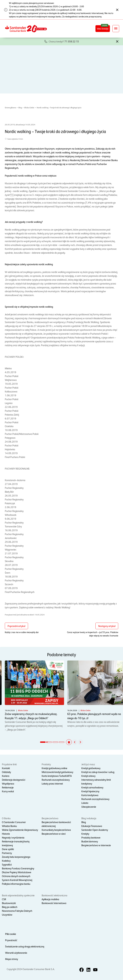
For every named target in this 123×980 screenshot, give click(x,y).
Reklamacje (8, 787)
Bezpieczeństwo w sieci (54, 834)
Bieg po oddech (10, 907)
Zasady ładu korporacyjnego (16, 857)
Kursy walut (8, 791)
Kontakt (6, 768)
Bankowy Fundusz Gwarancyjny (18, 868)
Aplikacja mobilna (50, 899)
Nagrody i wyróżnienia (13, 837)
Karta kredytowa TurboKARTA (57, 776)
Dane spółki (8, 849)
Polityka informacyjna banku (16, 884)
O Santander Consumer (14, 822)
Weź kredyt (103, 29)
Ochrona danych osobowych (16, 876)
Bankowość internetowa (54, 903)
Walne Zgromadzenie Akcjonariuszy (20, 830)
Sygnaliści (7, 864)
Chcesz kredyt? (64, 41)
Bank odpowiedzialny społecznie (18, 895)
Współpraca (8, 783)
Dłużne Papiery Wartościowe (17, 872)
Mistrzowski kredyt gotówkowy (57, 772)
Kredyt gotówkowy (91, 768)
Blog (20, 107)
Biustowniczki (9, 903)
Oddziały (6, 772)
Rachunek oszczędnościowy (56, 780)
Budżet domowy (90, 841)
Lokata (85, 803)
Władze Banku (9, 826)
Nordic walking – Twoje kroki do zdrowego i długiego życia (59, 107)
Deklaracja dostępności (14, 780)
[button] (117, 41)
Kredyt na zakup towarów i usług (98, 772)
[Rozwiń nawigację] (116, 29)
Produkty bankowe (91, 837)
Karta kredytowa (90, 795)
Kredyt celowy (88, 776)
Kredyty (85, 834)
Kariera (6, 776)
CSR (4, 899)
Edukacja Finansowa (92, 826)
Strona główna (10, 107)
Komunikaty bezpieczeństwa (56, 830)
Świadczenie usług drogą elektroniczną (25, 946)
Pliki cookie (11, 934)
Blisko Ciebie (29, 107)
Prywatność (11, 940)
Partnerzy (7, 853)
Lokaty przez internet (52, 783)
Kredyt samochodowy (92, 787)
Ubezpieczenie (89, 807)
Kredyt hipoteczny (90, 791)
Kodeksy (6, 861)
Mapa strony (12, 959)
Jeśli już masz (88, 764)
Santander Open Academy (95, 830)
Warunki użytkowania (16, 953)
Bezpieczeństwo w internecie (96, 845)
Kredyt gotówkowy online (54, 768)
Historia (6, 834)
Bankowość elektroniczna (54, 895)
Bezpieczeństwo (50, 818)
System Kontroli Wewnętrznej (17, 880)
